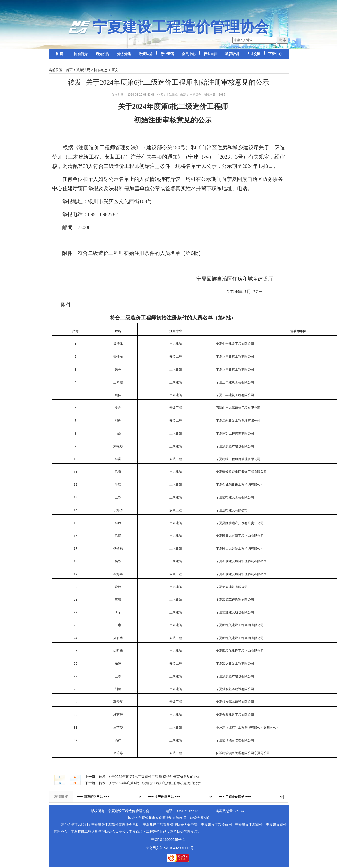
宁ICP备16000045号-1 (168, 840)
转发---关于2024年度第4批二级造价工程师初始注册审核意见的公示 (150, 783)
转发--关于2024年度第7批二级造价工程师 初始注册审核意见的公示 (150, 777)
